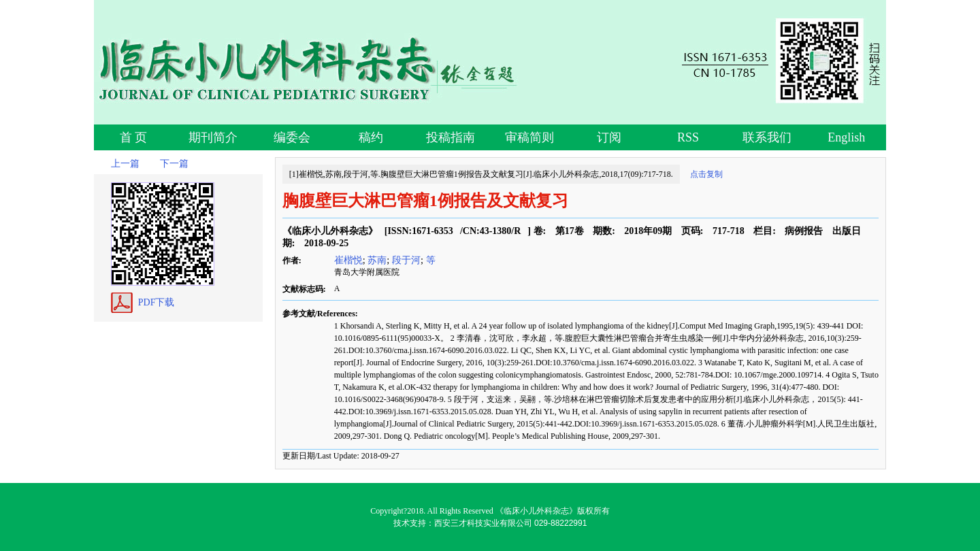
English (846, 137)
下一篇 (174, 164)
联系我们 (767, 137)
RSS (688, 137)
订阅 (609, 137)
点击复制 (706, 174)
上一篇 (125, 164)
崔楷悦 (348, 260)
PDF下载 (157, 302)
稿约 (371, 137)
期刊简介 (213, 137)
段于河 (406, 260)
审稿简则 (529, 137)
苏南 (377, 260)
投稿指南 (451, 137)
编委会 (292, 137)
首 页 (134, 137)
